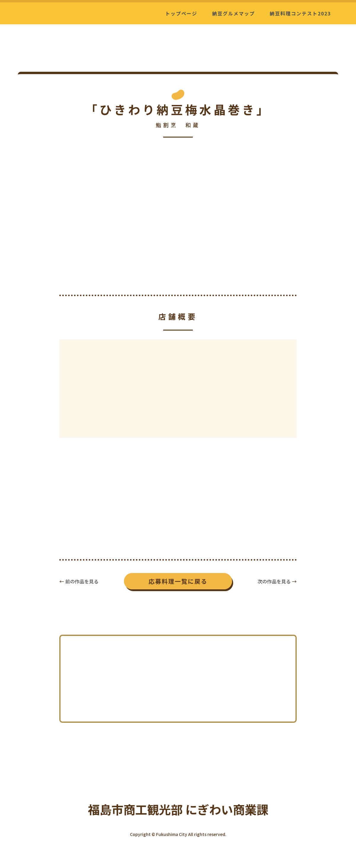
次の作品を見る (274, 581)
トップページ (181, 13)
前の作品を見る (82, 581)
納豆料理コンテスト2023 (300, 13)
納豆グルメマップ (233, 13)
